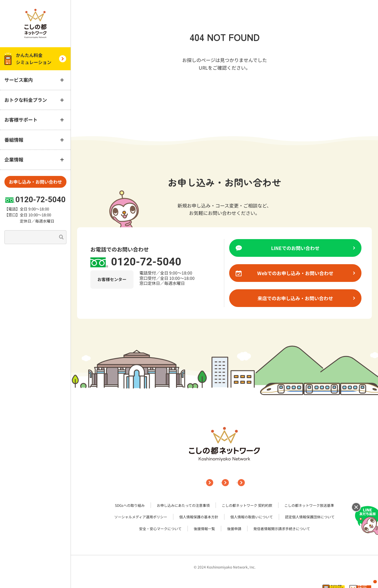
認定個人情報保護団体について (310, 517)
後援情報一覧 (204, 529)
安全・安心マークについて (160, 529)
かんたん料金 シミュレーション (35, 59)
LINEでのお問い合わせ (313, 248)
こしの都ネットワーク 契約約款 (247, 506)
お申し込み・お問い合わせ (35, 182)
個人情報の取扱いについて (252, 517)
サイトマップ (189, 483)
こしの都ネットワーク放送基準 (309, 506)
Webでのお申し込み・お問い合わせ (306, 273)
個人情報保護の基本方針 (199, 517)
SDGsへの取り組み (130, 506)
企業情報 (229, 483)
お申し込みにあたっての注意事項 (183, 506)
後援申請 (234, 529)
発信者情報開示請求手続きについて (282, 529)
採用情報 (264, 483)
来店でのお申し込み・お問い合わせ (306, 298)
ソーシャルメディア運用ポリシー (141, 517)
